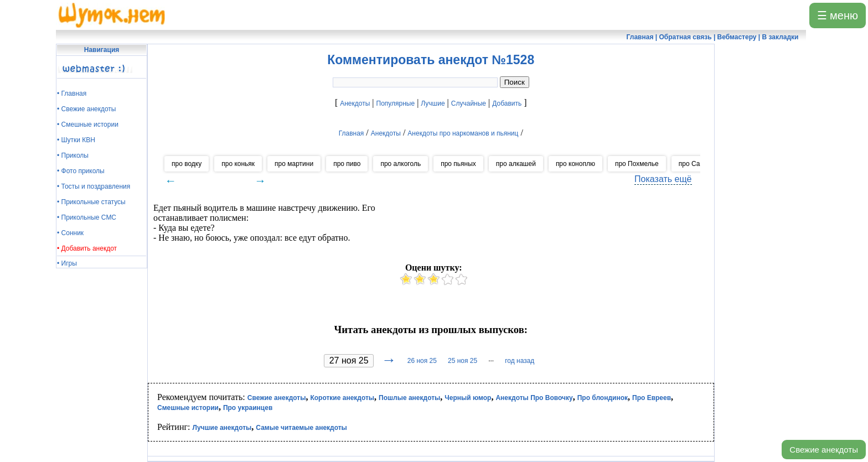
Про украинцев (248, 408)
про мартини (294, 164)
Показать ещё (663, 179)
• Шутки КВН (76, 140)
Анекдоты (355, 103)
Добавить (507, 103)
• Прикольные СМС (87, 217)
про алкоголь (401, 164)
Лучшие (433, 103)
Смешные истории (188, 408)
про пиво (347, 164)
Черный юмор (468, 398)
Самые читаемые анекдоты (301, 428)
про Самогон (698, 164)
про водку (187, 164)
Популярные (396, 103)
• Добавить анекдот (87, 248)
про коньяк (238, 164)
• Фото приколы (81, 171)
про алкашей (516, 164)
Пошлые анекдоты (409, 398)
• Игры (67, 263)
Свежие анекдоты (824, 450)
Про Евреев (652, 398)
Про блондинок (603, 398)
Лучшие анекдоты (222, 428)
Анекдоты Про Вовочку (534, 398)
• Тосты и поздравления (94, 186)
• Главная (72, 94)
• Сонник (70, 233)
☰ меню (838, 15)
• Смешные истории (88, 124)
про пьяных (458, 164)
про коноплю (575, 164)
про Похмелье (637, 164)
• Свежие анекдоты (86, 109)
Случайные (469, 103)
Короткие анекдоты (342, 398)
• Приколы (73, 155)
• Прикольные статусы (91, 202)
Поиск (515, 82)
